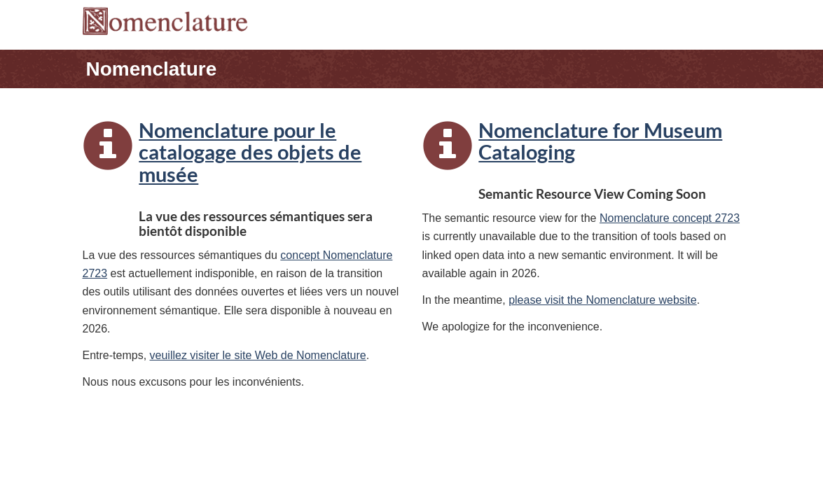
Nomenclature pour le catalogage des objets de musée (250, 152)
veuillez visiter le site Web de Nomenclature (258, 355)
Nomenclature (152, 69)
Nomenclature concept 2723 (670, 218)
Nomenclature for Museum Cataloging (600, 141)
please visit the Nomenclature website (603, 300)
